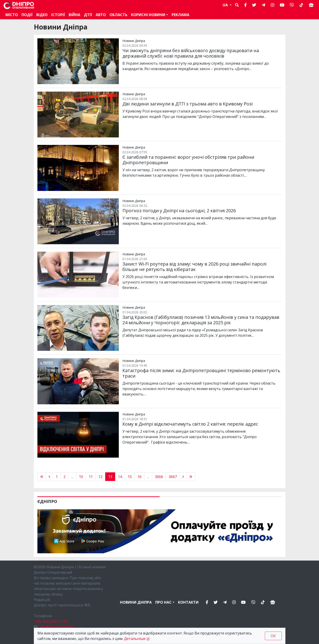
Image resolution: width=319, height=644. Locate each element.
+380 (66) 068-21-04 (51, 621)
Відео (42, 15)
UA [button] (226, 5)
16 (139, 477)
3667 (173, 477)
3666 (159, 477)
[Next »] (183, 477)
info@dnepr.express (56, 627)
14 (120, 477)
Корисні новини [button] (148, 15)
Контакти (188, 602)
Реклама (180, 15)
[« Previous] (42, 477)
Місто (12, 15)
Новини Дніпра (136, 602)
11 (91, 477)
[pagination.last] (191, 477)
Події (27, 15)
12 (100, 477)
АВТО (101, 15)
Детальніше (135, 639)
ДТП (88, 15)
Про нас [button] (163, 602)
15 (130, 477)
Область (118, 15)
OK (273, 636)
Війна (74, 15)
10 (81, 477)
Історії (58, 15)
